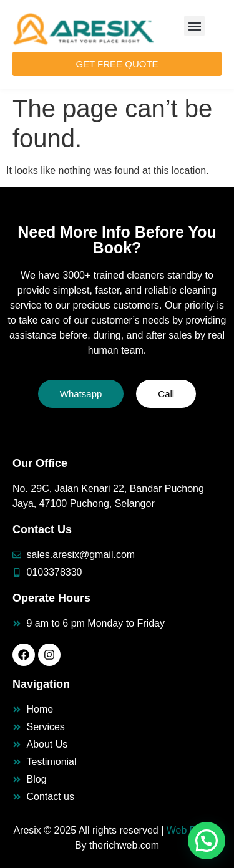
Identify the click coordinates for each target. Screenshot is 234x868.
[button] (194, 26)
